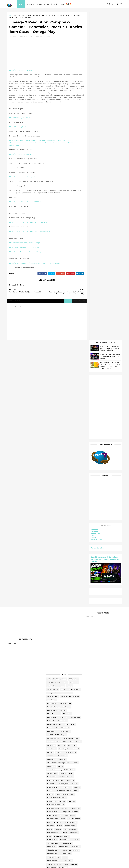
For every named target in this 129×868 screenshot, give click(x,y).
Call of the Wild (65, 465)
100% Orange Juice (60, 412)
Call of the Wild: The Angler (56, 468)
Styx (49, 748)
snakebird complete (54, 737)
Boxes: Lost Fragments (55, 458)
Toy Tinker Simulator (67, 818)
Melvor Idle (51, 667)
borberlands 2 (75, 451)
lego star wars (52, 650)
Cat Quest (62, 479)
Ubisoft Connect (61, 828)
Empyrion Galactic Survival (56, 552)
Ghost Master (52, 580)
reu (61, 716)
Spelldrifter (67, 744)
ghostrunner (63, 580)
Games (47, 4)
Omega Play (95, 205)
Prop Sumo (64, 709)
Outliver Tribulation (67, 699)
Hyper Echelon (52, 615)
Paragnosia (75, 702)
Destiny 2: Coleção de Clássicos (67, 524)
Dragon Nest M (52, 549)
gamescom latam (53, 577)
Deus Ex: (50, 528)
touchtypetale (52, 818)
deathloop (70, 514)
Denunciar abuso (98, 220)
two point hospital (72, 825)
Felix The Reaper (53, 566)
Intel (63, 619)
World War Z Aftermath (66, 849)
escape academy (70, 556)
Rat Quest (70, 713)
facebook (81, 301)
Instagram (94, 203)
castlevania (51, 479)
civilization (51, 489)
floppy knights (52, 573)
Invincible (71, 619)
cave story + (51, 482)
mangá (60, 664)
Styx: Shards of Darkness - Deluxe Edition (61, 751)
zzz (55, 853)
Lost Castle (68, 653)
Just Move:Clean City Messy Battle (58, 643)
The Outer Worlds (53, 783)
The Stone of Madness (55, 793)
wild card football (53, 842)
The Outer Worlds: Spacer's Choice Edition (61, 786)
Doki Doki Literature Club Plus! (57, 542)
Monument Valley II (68, 671)
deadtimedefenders (66, 510)
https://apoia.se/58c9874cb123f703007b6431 (27, 202)
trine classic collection (73, 821)
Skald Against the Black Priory (63, 730)
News (78, 681)
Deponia (77, 521)
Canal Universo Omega (70, 472)
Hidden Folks (67, 605)
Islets (63, 626)
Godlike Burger (66, 587)
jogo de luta (52, 632)
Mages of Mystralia (54, 660)
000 (49, 412)
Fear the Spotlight (70, 563)
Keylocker (65, 647)
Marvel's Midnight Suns (73, 664)
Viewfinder (75, 835)
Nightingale (62, 685)
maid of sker (67, 660)
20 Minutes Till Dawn (54, 416)
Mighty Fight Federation (72, 667)
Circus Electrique (70, 486)
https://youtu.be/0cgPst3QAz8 (21, 155)
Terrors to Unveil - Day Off (56, 762)
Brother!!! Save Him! (62, 461)
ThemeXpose (18, 865)
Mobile (57, 671)
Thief (76, 797)
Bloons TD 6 (63, 451)
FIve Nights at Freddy (61, 570)
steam (76, 744)
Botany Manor (62, 454)
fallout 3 (58, 563)
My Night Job (70, 678)
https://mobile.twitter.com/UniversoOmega (26, 252)
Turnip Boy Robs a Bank (55, 825)
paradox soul (64, 702)
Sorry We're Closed (54, 744)
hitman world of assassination (57, 608)
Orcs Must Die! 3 (53, 699)
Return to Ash (52, 716)
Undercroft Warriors (54, 832)
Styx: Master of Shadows (62, 748)
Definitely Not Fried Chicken (68, 517)
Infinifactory (64, 615)
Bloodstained (52, 451)
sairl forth (76, 720)
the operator (65, 779)
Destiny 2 (50, 524)
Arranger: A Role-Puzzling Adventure (59, 426)
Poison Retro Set (67, 706)
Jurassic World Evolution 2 (56, 639)
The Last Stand (52, 779)
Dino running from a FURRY (57, 531)
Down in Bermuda (53, 545)
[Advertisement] (105, 79)
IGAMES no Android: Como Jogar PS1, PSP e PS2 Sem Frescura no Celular (109, 20)
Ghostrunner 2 (75, 580)
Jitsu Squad (68, 629)
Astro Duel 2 (51, 433)
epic (49, 556)
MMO (49, 671)
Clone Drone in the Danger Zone (58, 496)
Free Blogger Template (29, 865)
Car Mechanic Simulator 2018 (57, 475)
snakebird (62, 734)
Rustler (50, 720)
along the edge (53, 423)
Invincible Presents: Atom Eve (57, 622)
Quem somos (76, 709)
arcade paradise (74, 423)
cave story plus (64, 482)
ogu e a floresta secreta (66, 692)
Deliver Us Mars (52, 521)
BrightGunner (70, 458)
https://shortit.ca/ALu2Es (19, 127)
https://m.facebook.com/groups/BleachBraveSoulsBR (30, 232)
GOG (65, 591)
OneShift (74, 695)
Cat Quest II (72, 479)
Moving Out (59, 678)
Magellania (63, 657)
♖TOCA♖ (55, 4)
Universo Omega (97, 212)
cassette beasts (75, 475)
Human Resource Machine (71, 612)
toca (68, 800)
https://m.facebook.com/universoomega (25, 243)
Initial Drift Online (53, 619)
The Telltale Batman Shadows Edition (59, 797)
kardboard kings (53, 647)
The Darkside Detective (72, 769)
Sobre (73, 741)
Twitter (93, 210)
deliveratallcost (66, 521)
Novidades (31, 4)
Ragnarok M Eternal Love (56, 713)
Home (22, 4)
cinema (59, 486)
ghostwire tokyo (53, 584)
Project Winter (52, 709)
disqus (74, 301)
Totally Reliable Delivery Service (58, 814)
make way (51, 664)
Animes (40, 4)
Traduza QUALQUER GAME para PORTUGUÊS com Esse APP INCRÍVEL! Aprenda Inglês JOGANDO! (109, 38)
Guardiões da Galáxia (54, 598)
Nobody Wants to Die (54, 688)
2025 (65, 416)
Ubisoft (50, 828)
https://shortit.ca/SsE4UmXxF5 (21, 118)
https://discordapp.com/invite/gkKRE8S (24, 177)
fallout (50, 563)
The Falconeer (68, 776)
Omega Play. (63, 695)
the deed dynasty (53, 776)
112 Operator (73, 412)
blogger (67, 301)
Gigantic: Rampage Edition (70, 584)
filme (49, 570)
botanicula (51, 454)
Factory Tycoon (70, 559)
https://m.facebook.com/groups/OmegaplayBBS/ (28, 223)
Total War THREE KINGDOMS (57, 811)
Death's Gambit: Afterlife (55, 514)
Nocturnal (68, 688)
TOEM (75, 800)
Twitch (93, 207)
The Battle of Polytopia (55, 765)
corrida (75, 496)
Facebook (94, 201)
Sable (57, 720)
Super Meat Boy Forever (55, 758)
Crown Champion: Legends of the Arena (61, 503)
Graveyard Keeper (53, 594)
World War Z (51, 849)
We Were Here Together (69, 839)
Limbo (63, 650)
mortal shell (75, 674)
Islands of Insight (53, 626)
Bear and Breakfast (54, 440)
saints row (66, 720)
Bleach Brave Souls (54, 447)
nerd (64, 681)
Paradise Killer (52, 702)
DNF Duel (71, 535)
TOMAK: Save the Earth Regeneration (60, 804)
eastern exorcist (70, 549)
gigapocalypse (52, 587)
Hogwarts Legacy (53, 612)
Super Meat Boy (74, 755)
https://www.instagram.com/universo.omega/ (27, 248)
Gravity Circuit (67, 594)
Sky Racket (51, 734)
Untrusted (65, 835)
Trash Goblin (51, 821)
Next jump (51, 685)
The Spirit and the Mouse (56, 790)
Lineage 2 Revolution (35, 15)
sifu (49, 730)
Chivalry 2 (76, 482)
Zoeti (49, 853)
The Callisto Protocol (54, 769)
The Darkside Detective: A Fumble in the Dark (62, 772)
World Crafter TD (53, 846)
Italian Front (72, 626)
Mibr (59, 667)
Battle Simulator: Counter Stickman (59, 437)
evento (60, 559)
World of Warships (68, 846)
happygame (51, 601)
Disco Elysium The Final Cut (56, 535)
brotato (50, 461)
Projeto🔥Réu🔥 (66, 4)
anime (63, 423)
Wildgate (66, 842)
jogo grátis (63, 632)
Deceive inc (51, 517)
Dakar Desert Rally (66, 507)
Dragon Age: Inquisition (70, 545)
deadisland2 (51, 510)
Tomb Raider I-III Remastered (57, 807)
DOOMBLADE (75, 542)
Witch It (75, 842)
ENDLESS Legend (74, 552)
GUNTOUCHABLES (71, 598)
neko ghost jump (53, 681)
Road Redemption (72, 716)
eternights (51, 559)
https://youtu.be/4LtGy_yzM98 (21, 70)
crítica (60, 500)
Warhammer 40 (53, 839)
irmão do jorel (75, 622)
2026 (72, 416)
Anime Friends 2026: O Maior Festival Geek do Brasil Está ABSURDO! (109, 28)
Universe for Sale (69, 832)
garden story (67, 577)
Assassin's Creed (53, 430)
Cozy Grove (51, 500)
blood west (67, 447)
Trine (60, 821)
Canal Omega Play (21, 15)
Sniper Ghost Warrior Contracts (57, 741)
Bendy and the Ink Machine (56, 444)
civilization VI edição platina (56, 493)
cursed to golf (52, 507)
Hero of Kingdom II (54, 605)
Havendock (63, 601)
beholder (67, 440)
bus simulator (52, 465)
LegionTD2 (75, 647)
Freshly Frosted (65, 573)
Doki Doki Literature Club (56, 538)
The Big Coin (70, 765)
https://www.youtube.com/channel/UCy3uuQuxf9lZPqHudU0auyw (35, 264)
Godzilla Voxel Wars (54, 591)
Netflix (71, 681)
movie (49, 678)
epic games (57, 556)
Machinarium (52, 657)
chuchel (50, 486)
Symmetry (70, 758)
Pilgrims (55, 706)
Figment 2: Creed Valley (69, 566)
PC (48, 706)
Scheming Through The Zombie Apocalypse (62, 727)
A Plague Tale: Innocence (56, 419)
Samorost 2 (51, 723)
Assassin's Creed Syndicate (70, 430)
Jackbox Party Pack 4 (54, 629)
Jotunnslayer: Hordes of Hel (56, 636)
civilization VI (62, 489)
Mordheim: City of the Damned (58, 674)
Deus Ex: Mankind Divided (65, 528)
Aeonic (70, 419)
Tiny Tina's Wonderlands (55, 800)
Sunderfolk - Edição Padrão (56, 755)
